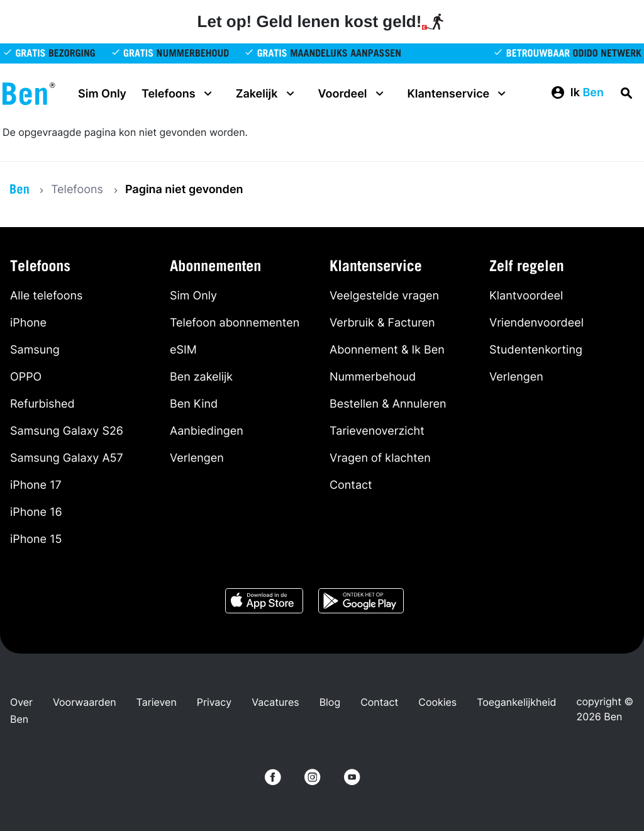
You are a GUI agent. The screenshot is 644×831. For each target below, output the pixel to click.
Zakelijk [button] (267, 94)
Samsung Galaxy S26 (67, 431)
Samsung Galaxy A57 (67, 458)
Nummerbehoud (373, 377)
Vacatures (275, 702)
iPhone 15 (36, 539)
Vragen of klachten (380, 458)
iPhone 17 (36, 485)
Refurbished (42, 404)
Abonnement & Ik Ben (387, 350)
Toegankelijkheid (516, 702)
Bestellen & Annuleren (388, 404)
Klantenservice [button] (459, 94)
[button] (577, 93)
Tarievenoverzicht (377, 431)
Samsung (35, 350)
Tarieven (157, 702)
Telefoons (77, 190)
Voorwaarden (85, 702)
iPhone (28, 323)
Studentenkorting (536, 350)
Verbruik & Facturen (382, 323)
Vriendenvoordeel (536, 323)
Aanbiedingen (207, 431)
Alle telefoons (46, 296)
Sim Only (102, 94)
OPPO (26, 377)
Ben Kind (194, 404)
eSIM (183, 350)
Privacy (214, 702)
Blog (330, 702)
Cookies (437, 702)
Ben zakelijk (201, 377)
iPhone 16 (36, 512)
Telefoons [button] (179, 94)
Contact (351, 485)
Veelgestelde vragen (384, 296)
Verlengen (197, 458)
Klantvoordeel (526, 296)
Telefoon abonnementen (235, 323)
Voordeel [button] (353, 94)
